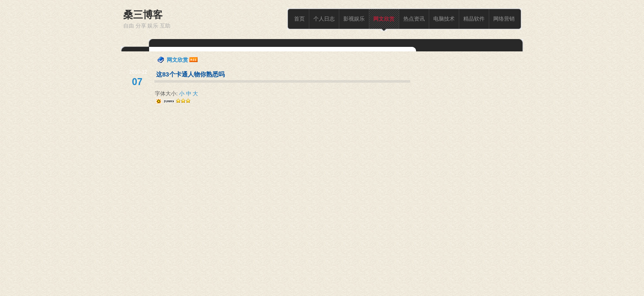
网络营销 (504, 19)
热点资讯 (414, 19)
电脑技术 (444, 19)
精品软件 (474, 19)
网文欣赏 (384, 19)
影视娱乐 (354, 19)
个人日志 (324, 19)
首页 (299, 19)
